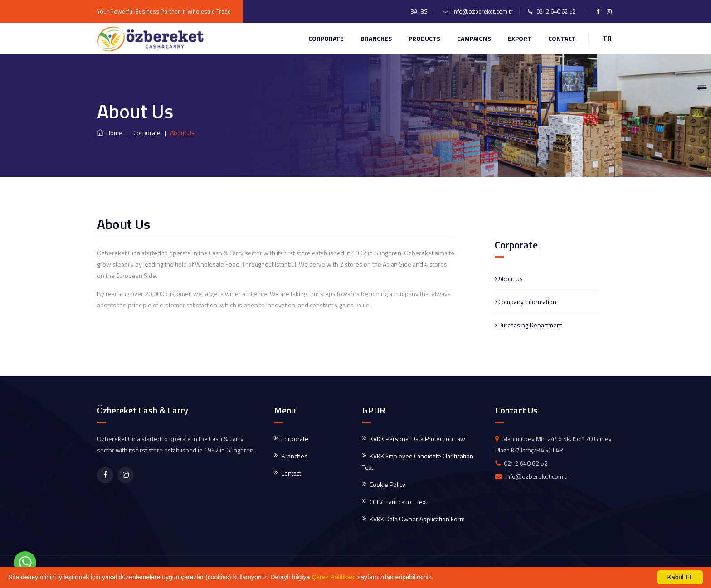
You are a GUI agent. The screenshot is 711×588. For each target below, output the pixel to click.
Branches (376, 38)
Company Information (526, 302)
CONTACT (562, 38)
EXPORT (520, 38)
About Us (509, 279)
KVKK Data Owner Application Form (417, 519)
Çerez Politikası (334, 577)
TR (607, 38)
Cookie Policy (387, 484)
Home (110, 133)
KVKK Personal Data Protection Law (417, 439)
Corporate (326, 38)
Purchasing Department (528, 325)
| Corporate (142, 133)
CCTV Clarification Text (398, 502)
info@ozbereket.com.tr (483, 11)
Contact (291, 473)
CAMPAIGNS (474, 38)
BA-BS (419, 11)
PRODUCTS (424, 38)
